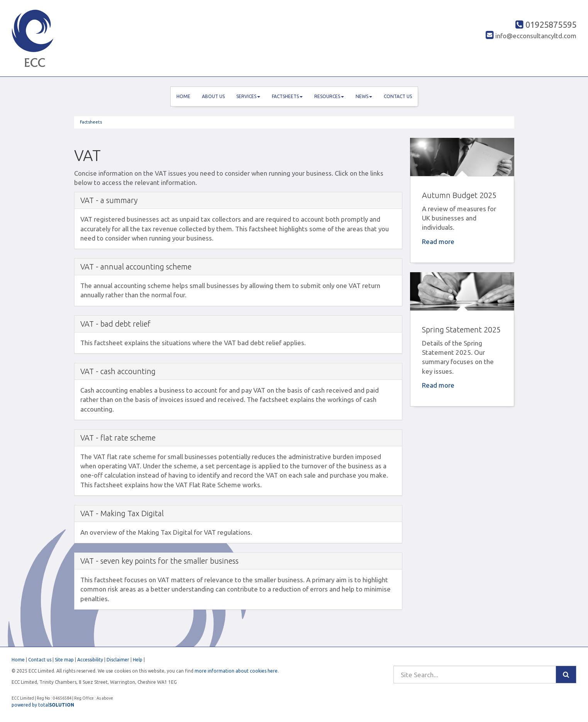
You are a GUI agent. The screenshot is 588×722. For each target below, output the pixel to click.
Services (248, 96)
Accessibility (90, 660)
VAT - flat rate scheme (118, 438)
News (364, 96)
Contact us (398, 96)
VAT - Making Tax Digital (122, 513)
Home (183, 96)
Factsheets (287, 96)
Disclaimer (118, 660)
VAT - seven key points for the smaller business (159, 561)
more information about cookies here (236, 671)
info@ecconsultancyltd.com (531, 36)
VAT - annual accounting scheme (136, 267)
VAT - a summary (109, 200)
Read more (439, 242)
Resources (329, 96)
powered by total (43, 705)
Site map (64, 660)
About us (213, 96)
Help (138, 660)
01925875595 (546, 25)
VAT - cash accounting (118, 371)
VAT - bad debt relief (115, 324)
